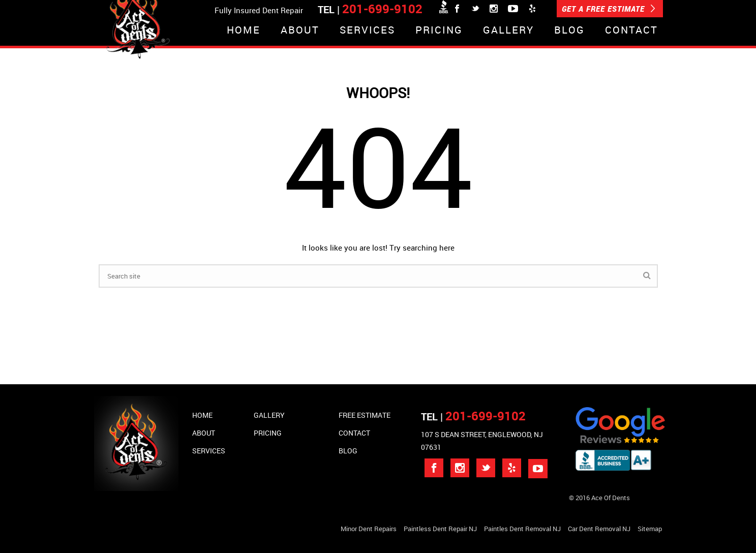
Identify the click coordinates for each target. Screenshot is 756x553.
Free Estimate (365, 415)
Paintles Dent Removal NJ (522, 529)
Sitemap (650, 529)
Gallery (508, 31)
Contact (631, 31)
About (300, 31)
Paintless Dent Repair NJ (440, 529)
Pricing (439, 31)
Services (367, 31)
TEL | (473, 417)
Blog (569, 31)
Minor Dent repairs (369, 529)
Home (244, 31)
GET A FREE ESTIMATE (609, 9)
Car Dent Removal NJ (599, 529)
